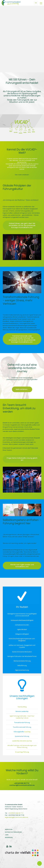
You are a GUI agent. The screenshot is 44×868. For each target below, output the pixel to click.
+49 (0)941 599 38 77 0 (16, 813)
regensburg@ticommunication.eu (17, 817)
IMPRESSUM (9, 829)
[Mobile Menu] (41, 3)
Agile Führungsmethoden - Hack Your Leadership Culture (22, 717)
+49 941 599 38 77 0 (22, 783)
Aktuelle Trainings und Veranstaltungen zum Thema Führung (22, 746)
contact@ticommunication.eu (22, 785)
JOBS (7, 835)
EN (36, 3)
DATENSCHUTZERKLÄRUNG (13, 832)
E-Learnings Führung (22, 752)
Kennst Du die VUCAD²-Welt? (22, 151)
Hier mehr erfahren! (22, 175)
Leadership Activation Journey (22, 741)
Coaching (27, 732)
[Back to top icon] (39, 863)
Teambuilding (22, 707)
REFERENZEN (9, 837)
